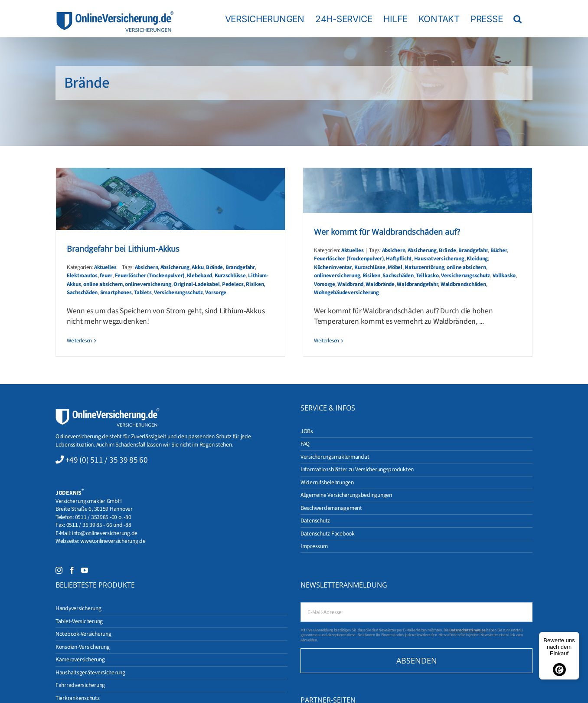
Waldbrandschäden (463, 284)
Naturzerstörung (424, 267)
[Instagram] (59, 570)
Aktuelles (105, 267)
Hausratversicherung (439, 259)
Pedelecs (233, 284)
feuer (106, 276)
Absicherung (175, 267)
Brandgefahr (240, 267)
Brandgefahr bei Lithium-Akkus (123, 249)
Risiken (255, 284)
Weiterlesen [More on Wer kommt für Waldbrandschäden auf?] (327, 341)
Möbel (395, 267)
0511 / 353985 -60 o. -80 (103, 517)
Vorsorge (216, 292)
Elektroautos (82, 276)
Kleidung (477, 259)
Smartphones (116, 292)
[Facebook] (72, 570)
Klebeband (200, 276)
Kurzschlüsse (230, 276)
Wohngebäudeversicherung (346, 292)
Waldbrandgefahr (417, 284)
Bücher (499, 250)
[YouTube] (85, 570)
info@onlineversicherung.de (105, 533)
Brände (214, 267)
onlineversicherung (148, 284)
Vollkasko (504, 276)
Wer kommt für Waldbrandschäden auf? (387, 232)
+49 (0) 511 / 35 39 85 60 (107, 460)
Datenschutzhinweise (467, 630)
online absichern (103, 284)
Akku (198, 267)
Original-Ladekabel (196, 284)
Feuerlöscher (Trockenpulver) (150, 276)
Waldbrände (380, 284)
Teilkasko (427, 276)
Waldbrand (350, 284)
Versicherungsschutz (178, 292)
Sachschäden (82, 292)
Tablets (143, 292)
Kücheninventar (333, 267)
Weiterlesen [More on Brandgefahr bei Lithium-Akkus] (79, 341)
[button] (518, 19)
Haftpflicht (399, 259)
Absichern (147, 267)
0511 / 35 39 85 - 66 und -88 (99, 525)
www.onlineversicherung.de (113, 541)
